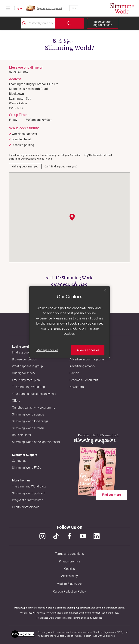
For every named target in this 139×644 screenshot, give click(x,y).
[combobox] (52, 23)
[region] (69, 322)
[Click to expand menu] (8, 8)
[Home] (122, 8)
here (113, 636)
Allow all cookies (88, 350)
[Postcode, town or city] (38, 23)
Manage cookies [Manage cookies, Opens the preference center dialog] (47, 350)
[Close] (105, 290)
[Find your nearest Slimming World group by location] (24, 23)
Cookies (69, 569)
